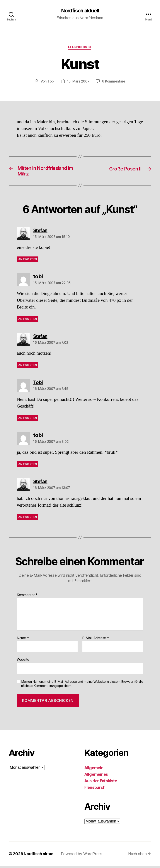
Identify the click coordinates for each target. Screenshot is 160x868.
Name (23, 640)
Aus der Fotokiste (101, 783)
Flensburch (80, 48)
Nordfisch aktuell (80, 11)
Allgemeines (96, 776)
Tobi (50, 82)
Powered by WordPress (82, 856)
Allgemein (94, 770)
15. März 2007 (78, 82)
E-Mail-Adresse (96, 640)
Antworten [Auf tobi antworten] (28, 321)
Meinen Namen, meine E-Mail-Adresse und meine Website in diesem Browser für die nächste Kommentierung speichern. (82, 686)
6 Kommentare (114, 82)
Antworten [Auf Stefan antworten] (28, 261)
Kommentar (27, 597)
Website (23, 661)
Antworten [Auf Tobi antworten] (28, 420)
